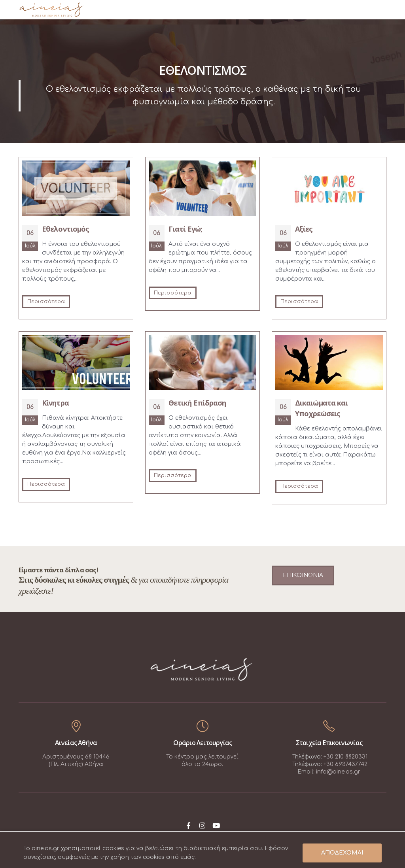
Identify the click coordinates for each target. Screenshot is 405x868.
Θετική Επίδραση (197, 403)
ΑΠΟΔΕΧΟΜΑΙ (342, 853)
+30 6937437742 (345, 764)
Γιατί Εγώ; (185, 229)
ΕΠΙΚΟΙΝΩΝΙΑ (303, 575)
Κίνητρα (55, 403)
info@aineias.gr (338, 772)
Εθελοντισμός (65, 229)
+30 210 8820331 (345, 757)
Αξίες (304, 229)
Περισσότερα (46, 302)
